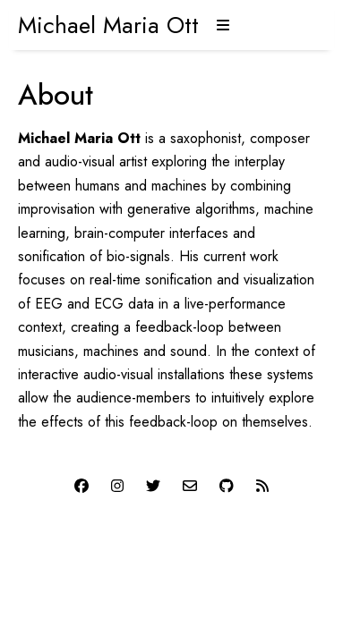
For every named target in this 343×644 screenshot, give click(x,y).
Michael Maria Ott (108, 25)
